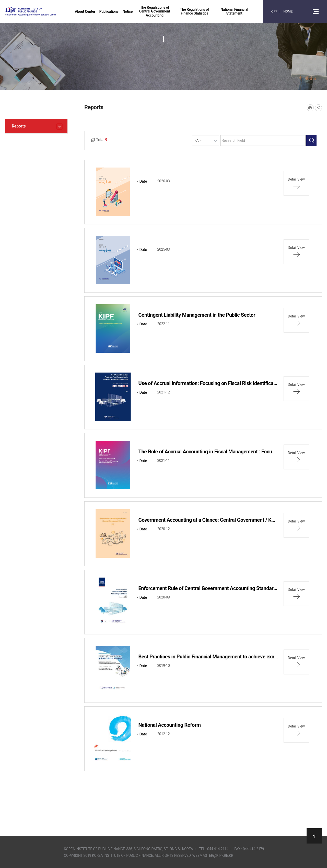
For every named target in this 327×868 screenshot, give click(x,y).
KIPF (274, 11)
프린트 (310, 108)
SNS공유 (318, 108)
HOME (288, 11)
